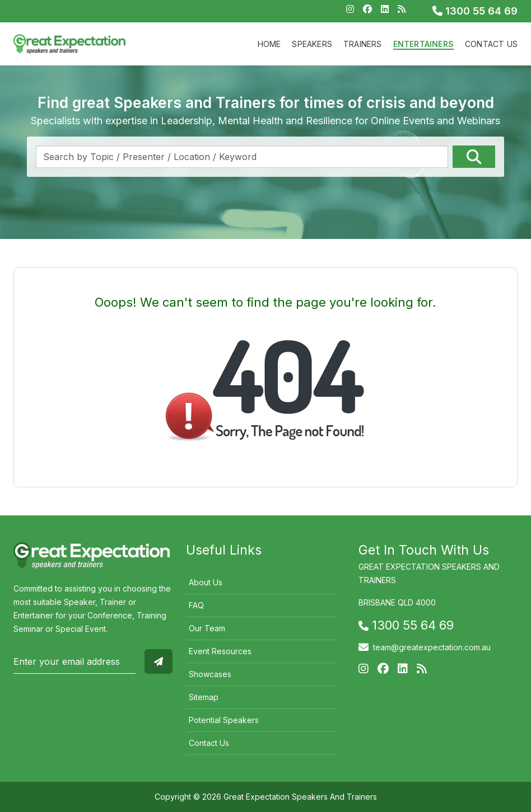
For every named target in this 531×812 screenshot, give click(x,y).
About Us (206, 582)
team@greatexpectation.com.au (432, 647)
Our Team (207, 628)
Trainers (363, 44)
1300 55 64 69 (475, 11)
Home (269, 44)
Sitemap (204, 697)
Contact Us (491, 44)
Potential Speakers (224, 720)
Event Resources (220, 651)
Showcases (210, 674)
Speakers (312, 44)
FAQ (196, 605)
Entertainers (423, 44)
